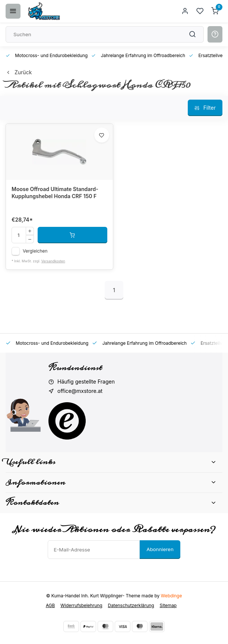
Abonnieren (160, 549)
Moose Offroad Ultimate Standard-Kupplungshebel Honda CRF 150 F (55, 193)
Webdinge (172, 596)
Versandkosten (53, 261)
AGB (50, 605)
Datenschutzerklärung (131, 605)
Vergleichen (35, 251)
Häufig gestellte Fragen (86, 382)
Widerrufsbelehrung (81, 605)
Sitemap (168, 605)
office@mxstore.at (80, 391)
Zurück (19, 72)
